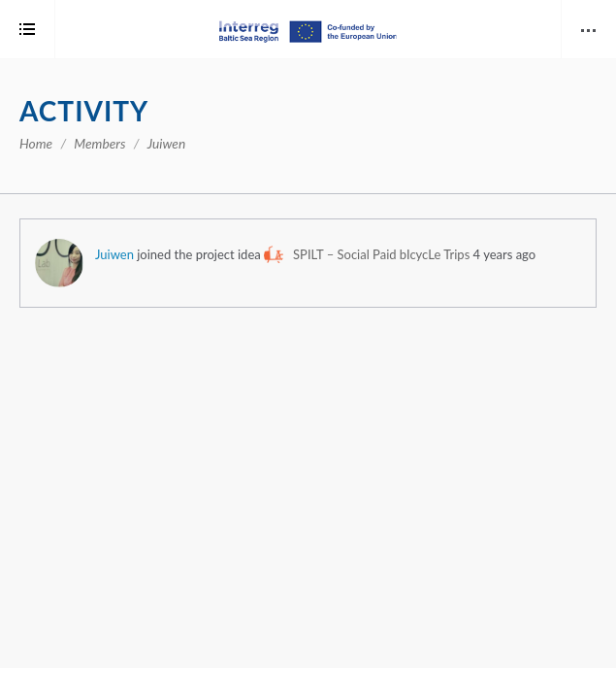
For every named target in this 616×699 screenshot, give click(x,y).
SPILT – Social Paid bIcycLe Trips (381, 254)
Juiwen (114, 254)
